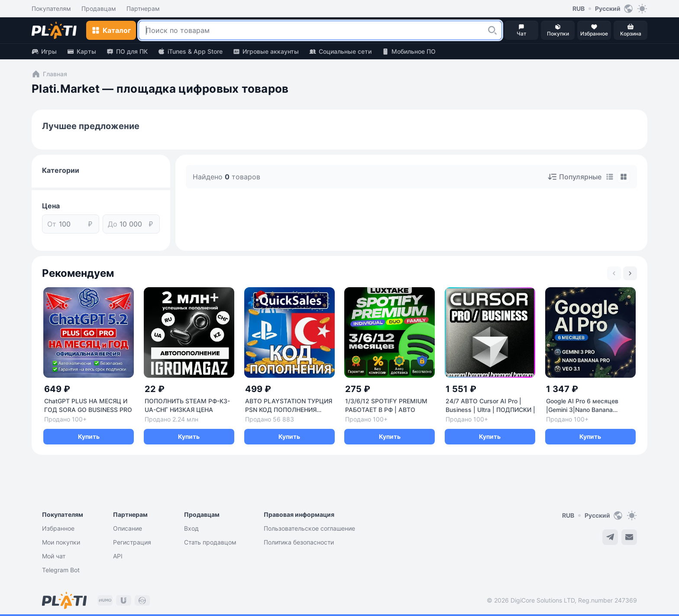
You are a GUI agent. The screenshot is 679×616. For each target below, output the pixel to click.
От (52, 224)
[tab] (610, 177)
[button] (492, 30)
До (113, 224)
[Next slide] (630, 273)
